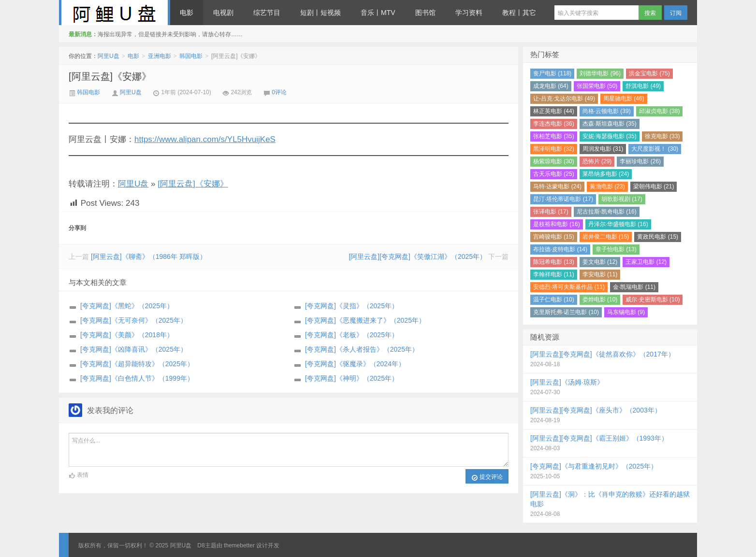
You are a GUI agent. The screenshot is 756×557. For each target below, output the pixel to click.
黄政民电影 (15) (658, 237)
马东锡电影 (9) (626, 312)
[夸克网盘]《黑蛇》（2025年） (127, 306)
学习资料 (469, 13)
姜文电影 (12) (600, 262)
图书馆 (425, 13)
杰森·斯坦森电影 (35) (610, 124)
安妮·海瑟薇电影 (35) (610, 136)
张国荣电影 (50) (597, 86)
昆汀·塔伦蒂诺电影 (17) (563, 199)
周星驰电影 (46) (624, 99)
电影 (187, 13)
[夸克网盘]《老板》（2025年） (352, 335)
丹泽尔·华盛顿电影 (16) (618, 224)
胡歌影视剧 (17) (622, 199)
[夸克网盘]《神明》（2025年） (352, 378)
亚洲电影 (160, 56)
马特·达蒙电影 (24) (557, 186)
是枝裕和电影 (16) (557, 224)
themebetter (239, 545)
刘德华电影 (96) (600, 73)
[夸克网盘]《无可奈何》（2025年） (134, 320)
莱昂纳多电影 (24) (606, 174)
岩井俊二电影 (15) (606, 237)
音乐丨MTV (378, 13)
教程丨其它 (519, 13)
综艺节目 (267, 13)
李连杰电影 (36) (554, 124)
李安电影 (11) (600, 274)
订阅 (676, 13)
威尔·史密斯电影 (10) (653, 300)
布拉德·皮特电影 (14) (560, 249)
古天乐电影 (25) (554, 174)
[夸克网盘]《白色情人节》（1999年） (137, 378)
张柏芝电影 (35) (554, 136)
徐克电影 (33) (662, 136)
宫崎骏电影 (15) (554, 237)
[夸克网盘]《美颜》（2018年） (127, 335)
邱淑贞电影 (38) (660, 111)
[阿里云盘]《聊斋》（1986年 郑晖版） (149, 257)
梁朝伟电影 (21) (654, 186)
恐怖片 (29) (597, 161)
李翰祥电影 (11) (554, 274)
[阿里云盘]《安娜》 (110, 76)
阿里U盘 (115, 13)
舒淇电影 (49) (643, 86)
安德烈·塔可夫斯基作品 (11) (569, 287)
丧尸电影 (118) (552, 73)
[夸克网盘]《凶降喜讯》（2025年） (134, 349)
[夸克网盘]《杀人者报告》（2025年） (362, 349)
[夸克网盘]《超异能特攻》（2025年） (137, 364)
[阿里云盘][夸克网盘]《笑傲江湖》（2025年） (417, 257)
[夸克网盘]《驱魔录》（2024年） (355, 364)
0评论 (279, 92)
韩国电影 (191, 56)
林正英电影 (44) (554, 111)
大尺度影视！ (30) (655, 149)
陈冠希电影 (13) (554, 262)
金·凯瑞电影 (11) (634, 287)
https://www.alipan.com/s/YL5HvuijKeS (205, 139)
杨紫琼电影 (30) (554, 161)
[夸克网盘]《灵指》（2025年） (352, 306)
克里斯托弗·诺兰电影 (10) (566, 312)
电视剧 (223, 13)
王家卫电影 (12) (646, 262)
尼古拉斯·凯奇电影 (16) (607, 212)
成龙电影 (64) (551, 86)
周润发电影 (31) (603, 149)
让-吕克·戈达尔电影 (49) (564, 99)
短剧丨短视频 (320, 13)
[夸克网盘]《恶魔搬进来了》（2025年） (365, 320)
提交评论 (487, 477)
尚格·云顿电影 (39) (607, 111)
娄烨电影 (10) (600, 300)
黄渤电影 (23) (607, 186)
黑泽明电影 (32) (554, 149)
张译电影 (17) (551, 212)
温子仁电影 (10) (554, 300)
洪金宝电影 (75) (649, 73)
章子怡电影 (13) (616, 249)
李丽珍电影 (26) (640, 161)
